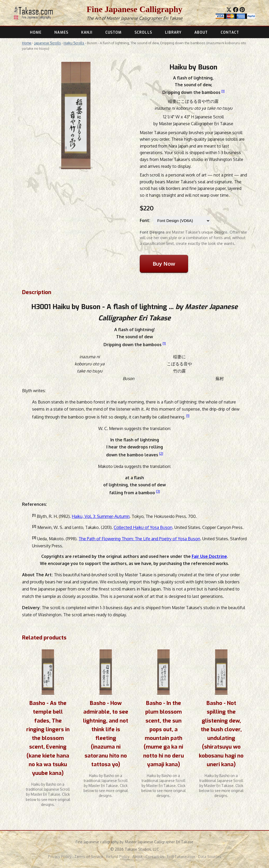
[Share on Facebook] (236, 10)
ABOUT (201, 32)
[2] (161, 453)
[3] (158, 491)
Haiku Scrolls (74, 43)
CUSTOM (114, 32)
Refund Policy (118, 857)
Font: (145, 220)
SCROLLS (143, 32)
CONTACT (230, 32)
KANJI (87, 32)
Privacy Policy (60, 857)
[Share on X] (229, 10)
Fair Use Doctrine (209, 556)
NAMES (61, 32)
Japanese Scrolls (48, 43)
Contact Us (155, 857)
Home (27, 43)
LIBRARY (173, 32)
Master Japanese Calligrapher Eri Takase (144, 18)
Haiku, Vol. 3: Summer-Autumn (101, 516)
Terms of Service (89, 857)
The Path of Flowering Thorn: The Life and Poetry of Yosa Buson (139, 539)
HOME (36, 32)
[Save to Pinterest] (242, 10)
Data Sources (210, 857)
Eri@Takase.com (181, 857)
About (138, 857)
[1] (223, 91)
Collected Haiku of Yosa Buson (143, 528)
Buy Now (164, 264)
